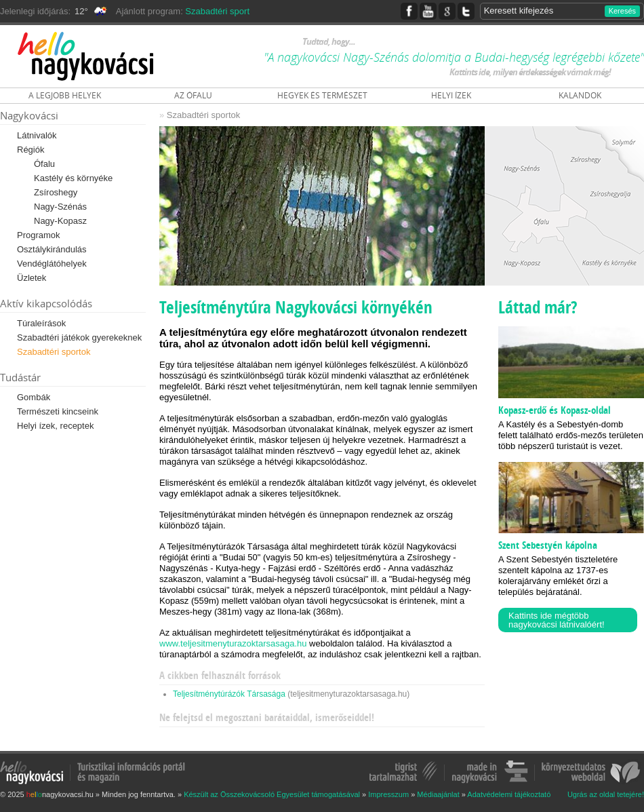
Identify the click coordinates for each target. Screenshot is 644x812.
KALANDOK (580, 95)
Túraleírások (41, 323)
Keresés (622, 11)
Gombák (34, 397)
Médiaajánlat (438, 794)
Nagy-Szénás (60, 207)
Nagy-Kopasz (60, 221)
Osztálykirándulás (52, 249)
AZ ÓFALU (193, 95)
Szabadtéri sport (217, 11)
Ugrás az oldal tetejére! (606, 795)
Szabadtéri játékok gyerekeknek (79, 337)
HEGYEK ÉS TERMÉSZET (322, 95)
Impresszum (388, 794)
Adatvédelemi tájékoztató (509, 794)
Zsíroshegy (56, 192)
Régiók (31, 150)
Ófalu (44, 164)
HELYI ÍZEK (451, 95)
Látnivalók (37, 135)
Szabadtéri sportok (54, 352)
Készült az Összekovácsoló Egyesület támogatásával (272, 794)
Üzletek (32, 278)
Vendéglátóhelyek (52, 264)
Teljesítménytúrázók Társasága (229, 694)
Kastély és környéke (73, 178)
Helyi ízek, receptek (55, 426)
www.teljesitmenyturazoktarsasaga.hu (233, 643)
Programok (39, 235)
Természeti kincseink (58, 411)
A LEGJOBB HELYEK (65, 95)
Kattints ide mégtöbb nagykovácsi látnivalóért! (557, 620)
